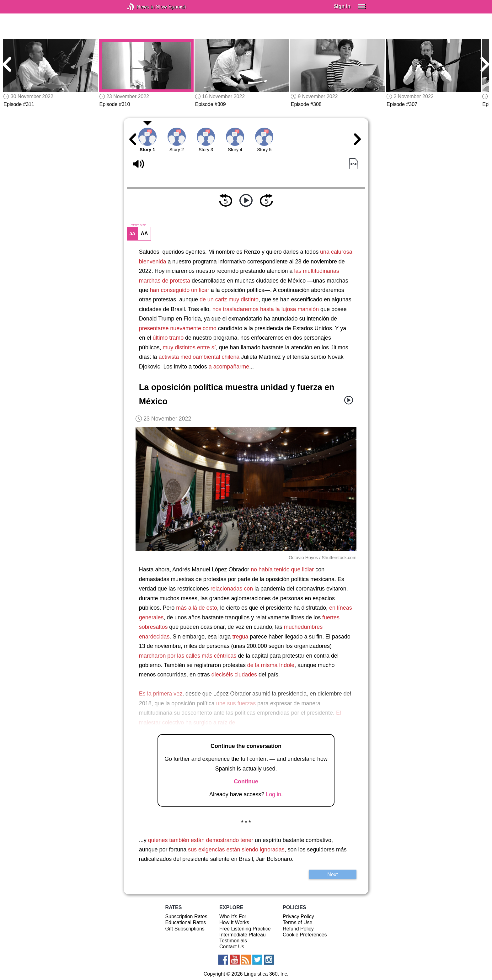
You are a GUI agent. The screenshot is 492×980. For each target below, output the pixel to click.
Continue (246, 781)
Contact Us (232, 947)
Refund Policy (298, 929)
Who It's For (233, 916)
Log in (273, 794)
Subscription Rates (186, 916)
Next (332, 874)
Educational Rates (185, 922)
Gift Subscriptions (185, 929)
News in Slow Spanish (140, 7)
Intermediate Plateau (243, 935)
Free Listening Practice (245, 929)
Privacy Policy (298, 916)
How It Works (234, 922)
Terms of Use (297, 922)
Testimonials (233, 941)
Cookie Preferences (305, 935)
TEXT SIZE (139, 225)
